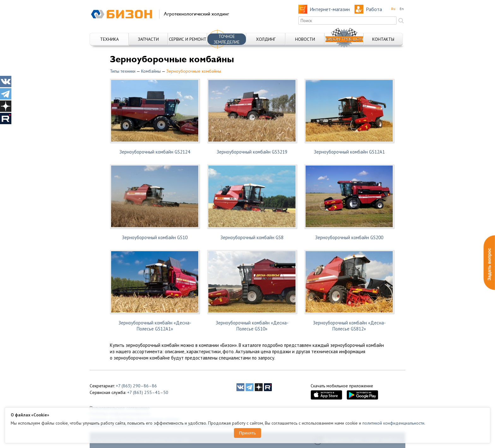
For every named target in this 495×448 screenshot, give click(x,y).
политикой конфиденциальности (393, 423)
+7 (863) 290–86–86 (136, 386)
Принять (247, 433)
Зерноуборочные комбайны (194, 71)
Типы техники (123, 71)
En (402, 9)
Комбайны (151, 71)
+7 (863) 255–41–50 (148, 392)
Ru (393, 9)
